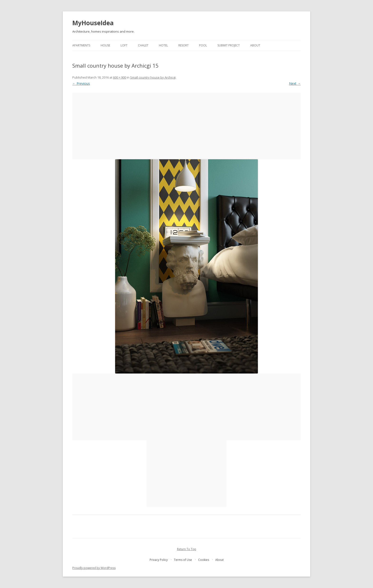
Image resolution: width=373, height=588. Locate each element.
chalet (143, 45)
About (255, 45)
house (105, 45)
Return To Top (187, 549)
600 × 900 (120, 77)
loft (124, 45)
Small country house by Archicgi (153, 77)
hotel (163, 45)
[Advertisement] (186, 126)
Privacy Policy (159, 560)
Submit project (229, 45)
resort (184, 45)
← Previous (81, 83)
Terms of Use (183, 560)
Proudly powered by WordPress (94, 568)
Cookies (204, 560)
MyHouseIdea (93, 23)
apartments (81, 45)
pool (203, 45)
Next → (295, 83)
